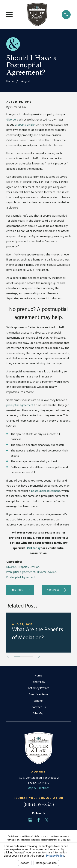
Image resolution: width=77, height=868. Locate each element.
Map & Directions (38, 788)
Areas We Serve (38, 695)
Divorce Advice (47, 572)
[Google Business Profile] (30, 820)
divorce (11, 120)
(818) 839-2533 (39, 804)
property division (25, 125)
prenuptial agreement (20, 405)
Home (38, 676)
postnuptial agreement (46, 491)
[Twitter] (47, 820)
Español (38, 701)
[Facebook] (38, 820)
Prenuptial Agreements (21, 572)
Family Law (38, 682)
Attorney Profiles (39, 688)
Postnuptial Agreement (21, 577)
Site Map (39, 713)
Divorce (11, 567)
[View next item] (39, 656)
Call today (34, 548)
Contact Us (39, 707)
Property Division (29, 567)
